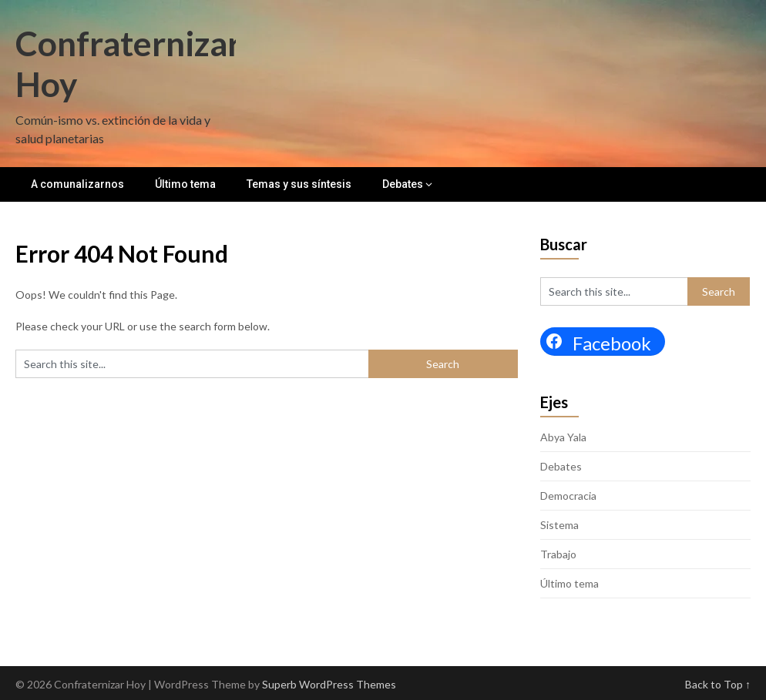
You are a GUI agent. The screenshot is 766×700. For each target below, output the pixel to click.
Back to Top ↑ (718, 684)
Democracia (568, 496)
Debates (403, 184)
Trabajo (558, 554)
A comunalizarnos (77, 184)
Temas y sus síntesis (299, 184)
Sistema (559, 525)
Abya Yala (563, 437)
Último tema (185, 184)
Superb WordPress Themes (329, 684)
